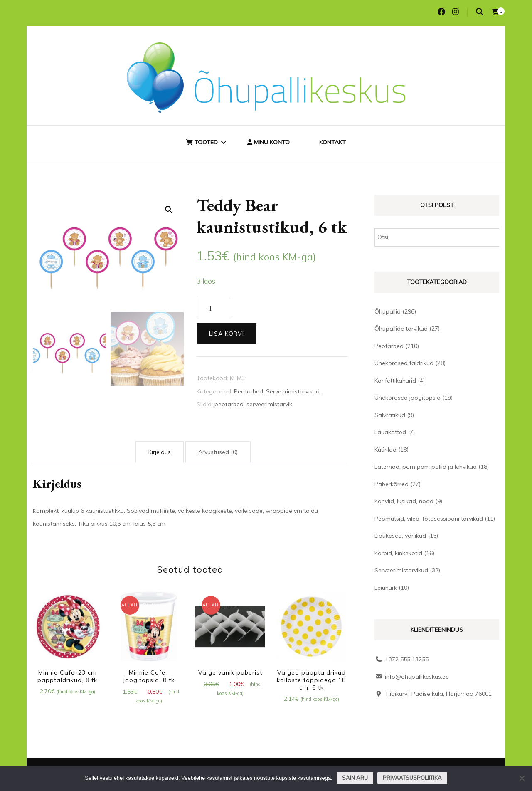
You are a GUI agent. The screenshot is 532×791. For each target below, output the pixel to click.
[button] (169, 210)
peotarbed (229, 404)
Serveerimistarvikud (293, 391)
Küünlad (385, 450)
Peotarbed (249, 391)
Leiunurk (386, 588)
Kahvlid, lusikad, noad (404, 501)
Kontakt (332, 142)
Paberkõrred (392, 484)
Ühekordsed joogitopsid (408, 398)
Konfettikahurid (395, 381)
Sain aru (355, 778)
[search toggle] (480, 12)
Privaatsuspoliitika (412, 778)
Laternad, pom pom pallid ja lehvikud (426, 467)
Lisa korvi (227, 334)
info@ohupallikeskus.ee (417, 677)
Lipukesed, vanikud (400, 536)
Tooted (202, 142)
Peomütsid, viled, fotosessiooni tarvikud (429, 519)
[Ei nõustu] (522, 778)
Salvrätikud (390, 415)
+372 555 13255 (407, 659)
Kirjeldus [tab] (160, 452)
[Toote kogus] (214, 309)
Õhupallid (388, 311)
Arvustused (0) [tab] (218, 452)
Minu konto (268, 142)
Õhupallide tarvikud (401, 329)
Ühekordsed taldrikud (404, 363)
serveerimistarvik (269, 404)
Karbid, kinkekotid (398, 553)
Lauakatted (390, 432)
